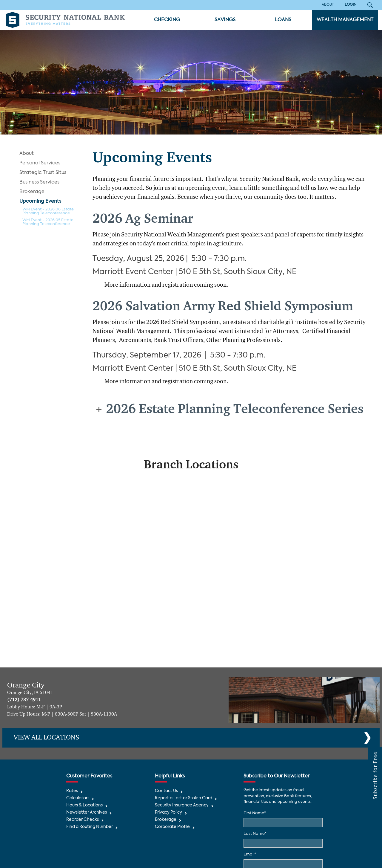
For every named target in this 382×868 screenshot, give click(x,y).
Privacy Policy (168, 813)
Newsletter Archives (87, 813)
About (27, 154)
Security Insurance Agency (182, 805)
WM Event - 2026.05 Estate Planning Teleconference (48, 222)
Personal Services (40, 163)
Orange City (26, 685)
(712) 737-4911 (24, 700)
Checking (167, 20)
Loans (283, 20)
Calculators (78, 798)
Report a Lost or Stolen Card (184, 798)
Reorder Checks (83, 820)
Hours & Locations (84, 805)
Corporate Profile (172, 827)
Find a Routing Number (90, 827)
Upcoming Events (40, 201)
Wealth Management (345, 20)
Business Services (39, 182)
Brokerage (32, 192)
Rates (72, 791)
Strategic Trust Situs (43, 173)
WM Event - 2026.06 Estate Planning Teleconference (48, 211)
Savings (225, 20)
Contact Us (166, 791)
